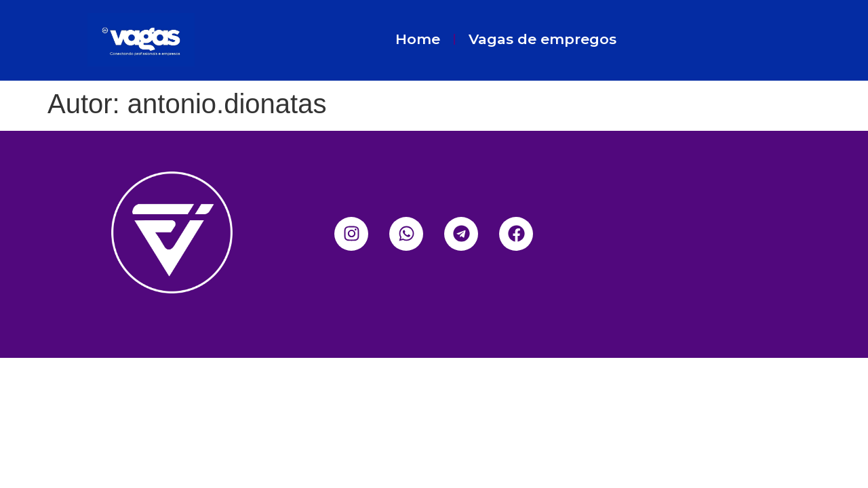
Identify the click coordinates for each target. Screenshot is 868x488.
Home (418, 39)
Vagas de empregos (542, 39)
